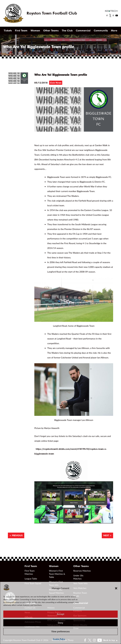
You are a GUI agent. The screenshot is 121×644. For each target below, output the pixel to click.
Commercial (83, 31)
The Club (67, 31)
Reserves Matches (82, 571)
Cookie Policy (59, 639)
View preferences (60, 632)
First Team (21, 31)
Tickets (8, 31)
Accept (60, 614)
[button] (116, 588)
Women (35, 31)
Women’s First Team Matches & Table (57, 574)
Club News (56, 83)
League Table (31, 579)
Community (101, 31)
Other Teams (51, 31)
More (114, 31)
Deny (60, 623)
